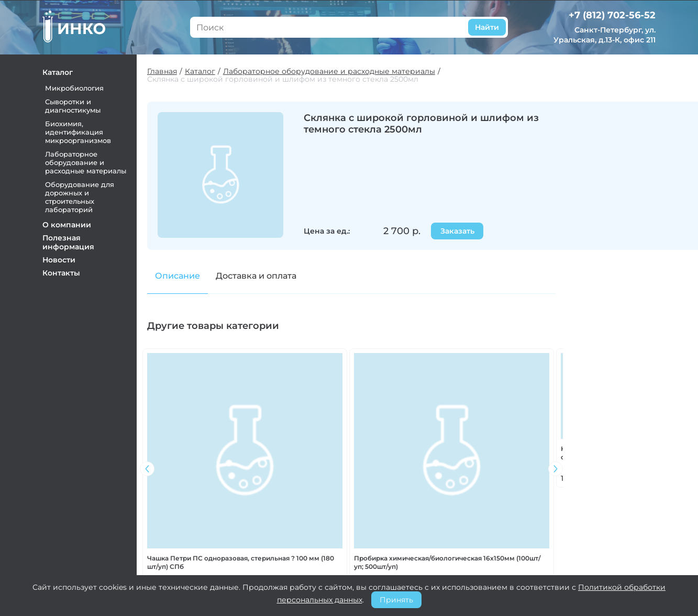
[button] (556, 413)
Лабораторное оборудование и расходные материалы (86, 162)
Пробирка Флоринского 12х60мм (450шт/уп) (297, 452)
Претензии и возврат (389, 548)
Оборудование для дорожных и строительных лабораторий (80, 197)
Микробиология (75, 88)
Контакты (62, 273)
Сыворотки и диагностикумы (73, 106)
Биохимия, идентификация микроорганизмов (79, 132)
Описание (178, 276)
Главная (163, 71)
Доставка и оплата (257, 276)
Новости (59, 260)
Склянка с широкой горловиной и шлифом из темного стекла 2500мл (283, 79)
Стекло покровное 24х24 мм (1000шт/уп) (508, 452)
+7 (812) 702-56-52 (612, 15)
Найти (486, 27)
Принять (396, 600)
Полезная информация (69, 242)
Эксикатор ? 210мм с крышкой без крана (396, 452)
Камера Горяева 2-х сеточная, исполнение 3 (192, 452)
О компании (67, 225)
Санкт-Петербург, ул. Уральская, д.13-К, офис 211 (605, 35)
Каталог (58, 72)
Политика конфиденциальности (389, 566)
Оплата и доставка (383, 535)
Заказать (458, 231)
